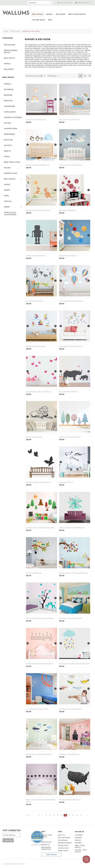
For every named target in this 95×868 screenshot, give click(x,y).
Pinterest (78, 843)
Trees (6, 196)
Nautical (8, 145)
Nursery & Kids (11, 173)
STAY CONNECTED (12, 830)
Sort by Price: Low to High (35, 76)
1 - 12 (28, 815)
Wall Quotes (10, 179)
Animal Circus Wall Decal (35, 301)
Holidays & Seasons (13, 117)
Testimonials (63, 840)
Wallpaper (60, 14)
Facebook (78, 838)
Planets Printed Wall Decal (68, 256)
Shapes (7, 184)
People (7, 157)
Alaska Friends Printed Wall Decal (71, 165)
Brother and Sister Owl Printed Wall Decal (73, 573)
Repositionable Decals (11, 51)
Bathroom (9, 89)
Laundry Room (11, 129)
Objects (7, 151)
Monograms (9, 134)
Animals (8, 84)
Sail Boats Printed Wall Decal (36, 346)
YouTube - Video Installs (81, 851)
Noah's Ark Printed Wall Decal (69, 120)
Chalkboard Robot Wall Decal (36, 256)
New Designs (10, 45)
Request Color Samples (47, 836)
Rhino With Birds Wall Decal (69, 392)
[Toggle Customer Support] (86, 859)
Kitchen (7, 123)
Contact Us (45, 845)
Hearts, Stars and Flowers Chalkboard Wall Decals (41, 801)
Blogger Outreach (65, 843)
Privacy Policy (63, 851)
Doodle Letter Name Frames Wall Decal (40, 664)
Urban (7, 207)
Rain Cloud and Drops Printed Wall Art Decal (74, 664)
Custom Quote (39, 20)
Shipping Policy (64, 848)
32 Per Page (53, 76)
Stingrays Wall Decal (66, 482)
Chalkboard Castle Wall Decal (69, 754)
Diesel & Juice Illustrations (10, 213)
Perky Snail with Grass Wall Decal (71, 618)
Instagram (79, 835)
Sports (7, 190)
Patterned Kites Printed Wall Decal (71, 346)
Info (50, 20)
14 (69, 815)
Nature (7, 168)
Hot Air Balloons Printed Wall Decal (71, 301)
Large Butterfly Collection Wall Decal (39, 392)
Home (6, 31)
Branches (8, 101)
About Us (61, 835)
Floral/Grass (10, 112)
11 (58, 815)
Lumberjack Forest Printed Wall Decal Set (40, 528)
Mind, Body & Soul (12, 162)
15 (73, 815)
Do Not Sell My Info (51, 855)
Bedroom (8, 95)
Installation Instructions (46, 848)
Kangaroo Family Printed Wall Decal (38, 210)
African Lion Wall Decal (34, 437)
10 (54, 815)
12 (61, 815)
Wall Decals (38, 14)
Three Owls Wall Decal (34, 573)
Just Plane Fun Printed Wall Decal (70, 709)
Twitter (78, 840)
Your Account (47, 842)
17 (81, 815)
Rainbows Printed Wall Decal (36, 120)
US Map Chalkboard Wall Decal (70, 800)
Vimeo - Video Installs (80, 846)
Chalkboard (9, 106)
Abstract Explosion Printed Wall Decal (72, 528)
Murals (49, 14)
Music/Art (8, 140)
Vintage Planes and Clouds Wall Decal (39, 754)
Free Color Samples (77, 14)
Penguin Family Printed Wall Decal (38, 165)
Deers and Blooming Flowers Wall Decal (40, 618)
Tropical (8, 201)
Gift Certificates (64, 838)
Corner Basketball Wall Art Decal (37, 709)
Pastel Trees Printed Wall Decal (70, 437)
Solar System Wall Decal (67, 210)
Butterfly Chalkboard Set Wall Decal (38, 482)
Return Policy (63, 845)
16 (77, 815)
